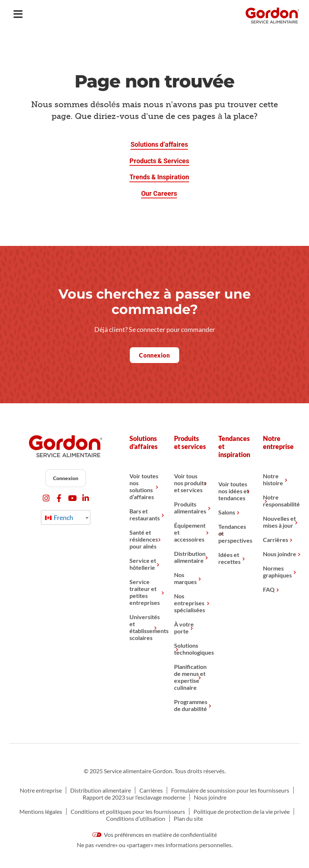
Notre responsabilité (280, 501)
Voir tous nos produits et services (190, 483)
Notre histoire (273, 479)
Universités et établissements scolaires (146, 627)
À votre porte (184, 628)
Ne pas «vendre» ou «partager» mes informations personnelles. (155, 845)
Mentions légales (41, 811)
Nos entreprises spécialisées (190, 603)
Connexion (66, 478)
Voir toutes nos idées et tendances (234, 491)
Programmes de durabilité (191, 705)
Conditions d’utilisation (136, 818)
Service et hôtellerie (143, 564)
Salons (227, 512)
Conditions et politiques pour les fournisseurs (128, 811)
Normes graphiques (277, 572)
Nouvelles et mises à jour (279, 522)
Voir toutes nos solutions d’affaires (144, 486)
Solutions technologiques (191, 649)
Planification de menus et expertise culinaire (190, 677)
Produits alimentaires (190, 508)
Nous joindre (280, 554)
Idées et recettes (229, 558)
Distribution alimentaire (190, 557)
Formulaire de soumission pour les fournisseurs (230, 790)
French (59, 517)
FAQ (269, 589)
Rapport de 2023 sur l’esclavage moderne (134, 797)
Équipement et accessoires (190, 532)
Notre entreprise (41, 790)
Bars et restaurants (145, 515)
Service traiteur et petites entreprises (145, 592)
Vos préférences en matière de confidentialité (155, 835)
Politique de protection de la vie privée (242, 811)
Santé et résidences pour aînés (144, 539)
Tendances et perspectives (235, 533)
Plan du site (188, 818)
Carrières (276, 540)
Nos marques (185, 578)
